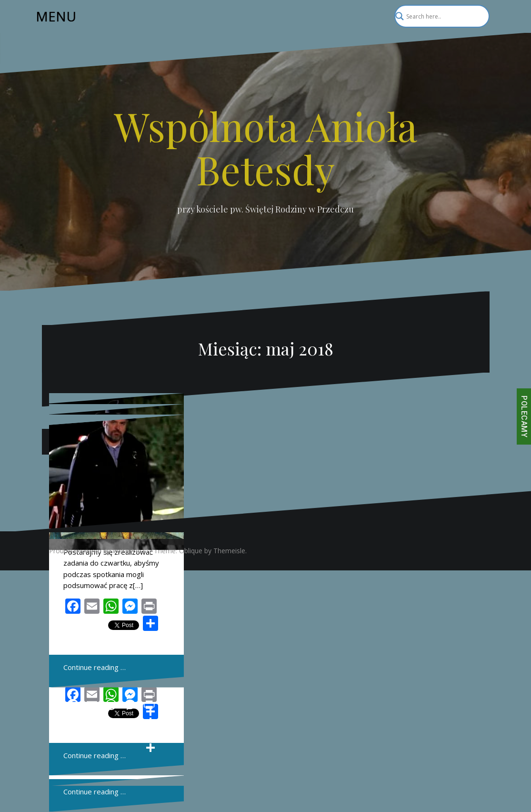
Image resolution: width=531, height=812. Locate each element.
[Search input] (438, 16)
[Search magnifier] (478, 16)
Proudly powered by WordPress (98, 551)
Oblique (191, 551)
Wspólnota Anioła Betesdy (265, 147)
